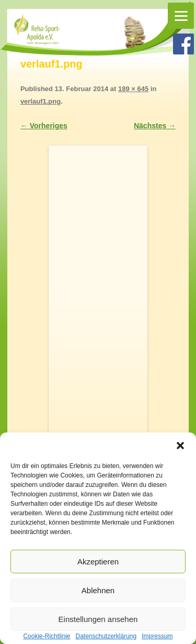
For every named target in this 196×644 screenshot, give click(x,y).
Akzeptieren (98, 562)
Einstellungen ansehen (98, 619)
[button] (180, 446)
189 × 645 (133, 89)
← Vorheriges (44, 126)
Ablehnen (98, 590)
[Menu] (181, 16)
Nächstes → (155, 126)
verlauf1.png (41, 101)
